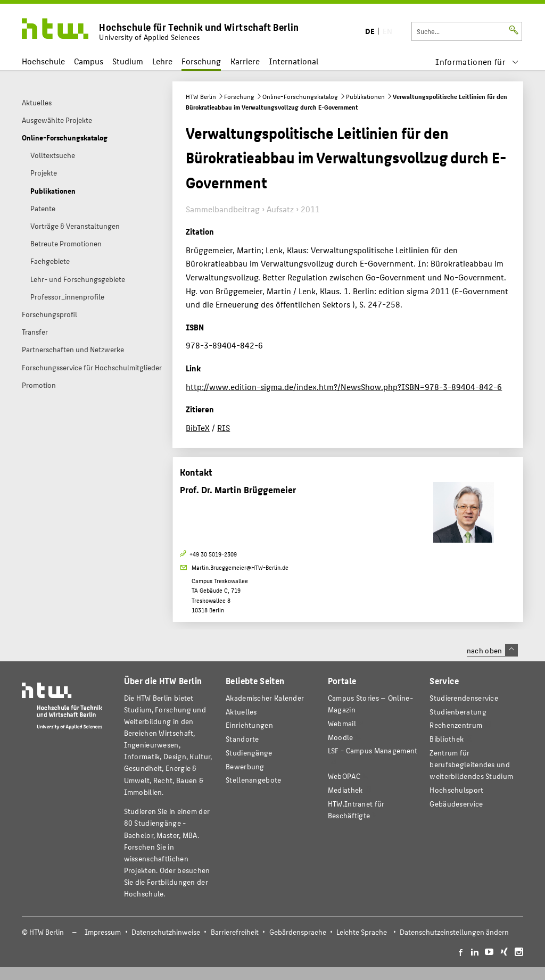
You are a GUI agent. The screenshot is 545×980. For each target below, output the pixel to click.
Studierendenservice (464, 698)
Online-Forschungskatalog (300, 96)
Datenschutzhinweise (166, 932)
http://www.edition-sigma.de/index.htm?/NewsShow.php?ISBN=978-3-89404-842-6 (344, 387)
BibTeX (198, 427)
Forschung (201, 61)
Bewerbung (245, 766)
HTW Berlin (201, 96)
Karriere (245, 61)
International (294, 61)
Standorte (242, 739)
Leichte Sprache (362, 932)
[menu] (477, 61)
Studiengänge (249, 753)
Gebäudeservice (456, 804)
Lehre (162, 61)
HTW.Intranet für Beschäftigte (356, 809)
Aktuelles (241, 712)
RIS (224, 427)
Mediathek (345, 790)
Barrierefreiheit (235, 932)
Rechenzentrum (456, 725)
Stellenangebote (253, 780)
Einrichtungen (249, 725)
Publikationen (365, 96)
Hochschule (43, 61)
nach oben (492, 650)
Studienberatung (458, 712)
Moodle (341, 737)
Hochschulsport (456, 790)
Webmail (342, 723)
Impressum (103, 932)
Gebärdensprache (298, 932)
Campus (89, 61)
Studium (128, 61)
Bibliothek (447, 739)
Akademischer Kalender (265, 698)
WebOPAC (344, 776)
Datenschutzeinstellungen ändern (454, 932)
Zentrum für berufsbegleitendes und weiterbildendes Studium (471, 764)
